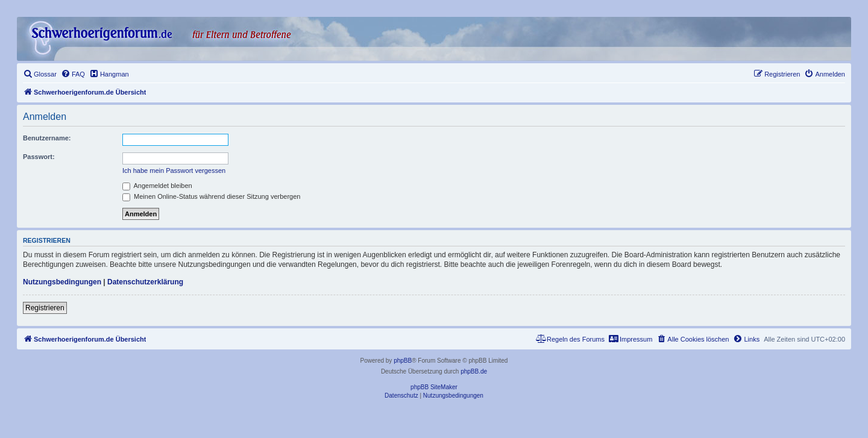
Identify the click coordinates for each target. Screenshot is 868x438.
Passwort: (39, 157)
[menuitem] (40, 74)
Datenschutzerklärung (145, 282)
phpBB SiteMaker (434, 387)
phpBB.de (474, 371)
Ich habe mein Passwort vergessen (174, 171)
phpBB (403, 361)
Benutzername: (47, 138)
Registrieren (45, 308)
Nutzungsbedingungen (62, 282)
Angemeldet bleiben (157, 186)
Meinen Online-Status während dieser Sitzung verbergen (211, 196)
